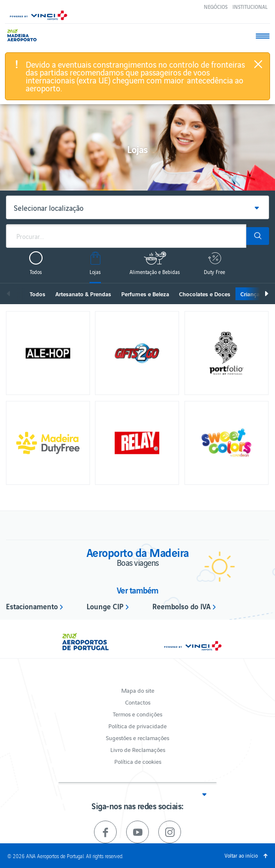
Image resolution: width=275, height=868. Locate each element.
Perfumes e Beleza (145, 294)
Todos (38, 294)
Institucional (250, 7)
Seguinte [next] (266, 294)
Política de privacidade (137, 726)
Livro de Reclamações (138, 749)
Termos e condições (137, 714)
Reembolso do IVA (182, 606)
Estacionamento (32, 606)
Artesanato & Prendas (83, 294)
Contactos (138, 702)
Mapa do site (138, 690)
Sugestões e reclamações (137, 737)
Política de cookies (138, 761)
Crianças (252, 294)
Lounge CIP (105, 606)
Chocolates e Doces (205, 294)
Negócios (216, 7)
